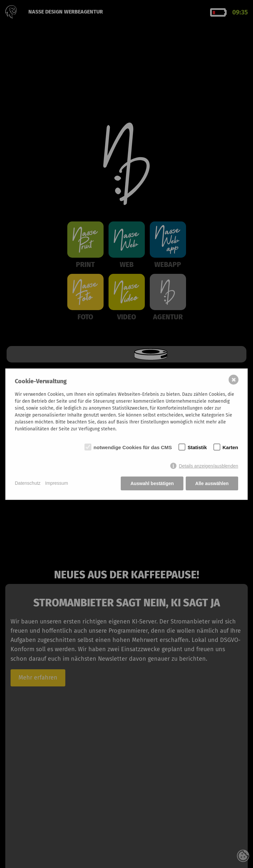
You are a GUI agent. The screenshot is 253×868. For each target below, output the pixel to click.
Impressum (57, 483)
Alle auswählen (212, 483)
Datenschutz (28, 483)
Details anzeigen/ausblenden (208, 466)
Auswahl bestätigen (152, 483)
